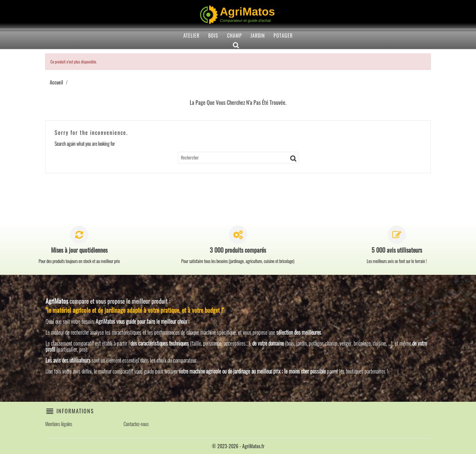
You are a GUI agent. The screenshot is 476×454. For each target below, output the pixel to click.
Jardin (258, 36)
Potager (283, 36)
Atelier (191, 36)
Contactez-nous (136, 424)
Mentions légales (59, 424)
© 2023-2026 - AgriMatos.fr (238, 446)
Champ (235, 36)
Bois (213, 36)
